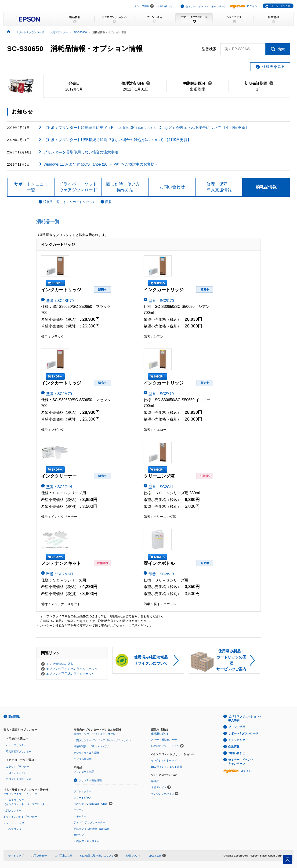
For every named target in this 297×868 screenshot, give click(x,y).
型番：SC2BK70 (60, 301)
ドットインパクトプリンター (20, 817)
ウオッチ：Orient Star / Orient (91, 804)
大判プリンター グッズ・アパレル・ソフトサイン (102, 740)
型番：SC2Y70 (161, 394)
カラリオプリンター (17, 766)
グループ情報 (142, 6)
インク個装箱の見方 (60, 664)
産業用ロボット (160, 734)
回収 (109, 202)
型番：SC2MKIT (60, 574)
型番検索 (209, 49)
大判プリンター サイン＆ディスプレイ (96, 734)
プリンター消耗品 (84, 772)
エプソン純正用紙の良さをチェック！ (72, 674)
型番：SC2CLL (161, 487)
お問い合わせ (165, 6)
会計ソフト (80, 835)
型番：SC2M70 (59, 394)
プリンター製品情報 (90, 780)
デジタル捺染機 (83, 759)
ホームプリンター (16, 745)
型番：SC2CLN (59, 487)
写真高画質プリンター (19, 752)
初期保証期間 (259, 83)
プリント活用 (237, 727)
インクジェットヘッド (164, 760)
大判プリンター (13, 810)
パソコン (79, 810)
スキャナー (80, 816)
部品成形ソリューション (165, 746)
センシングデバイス (163, 794)
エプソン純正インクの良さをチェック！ (73, 669)
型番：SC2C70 (161, 301)
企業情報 (234, 747)
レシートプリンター (15, 823)
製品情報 (14, 716)
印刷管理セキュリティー (88, 841)
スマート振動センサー (164, 740)
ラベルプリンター (14, 829)
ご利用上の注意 (63, 856)
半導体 (155, 781)
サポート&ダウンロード (243, 734)
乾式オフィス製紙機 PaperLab (91, 829)
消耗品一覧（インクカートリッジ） (69, 202)
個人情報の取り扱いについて (99, 856)
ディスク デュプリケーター (89, 822)
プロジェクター (83, 791)
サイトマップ (16, 856)
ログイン (244, 6)
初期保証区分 (197, 83)
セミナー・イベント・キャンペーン (206, 6)
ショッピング (237, 740)
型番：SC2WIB (161, 574)
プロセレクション (16, 773)
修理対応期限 (136, 83)
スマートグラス (83, 798)
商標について (133, 856)
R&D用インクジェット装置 (167, 767)
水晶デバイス (159, 787)
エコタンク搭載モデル (19, 779)
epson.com (155, 856)
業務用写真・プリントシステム (92, 746)
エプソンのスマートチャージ (20, 794)
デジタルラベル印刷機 (87, 753)
